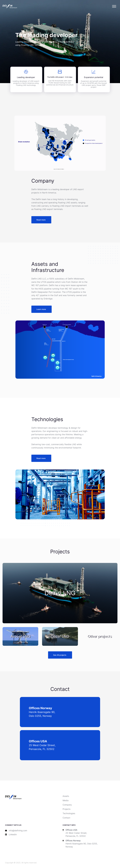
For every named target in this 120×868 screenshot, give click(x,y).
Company (67, 805)
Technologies (69, 813)
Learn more (41, 309)
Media (66, 800)
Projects (67, 809)
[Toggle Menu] (114, 6)
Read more (41, 220)
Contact (66, 818)
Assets (66, 796)
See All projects (60, 655)
